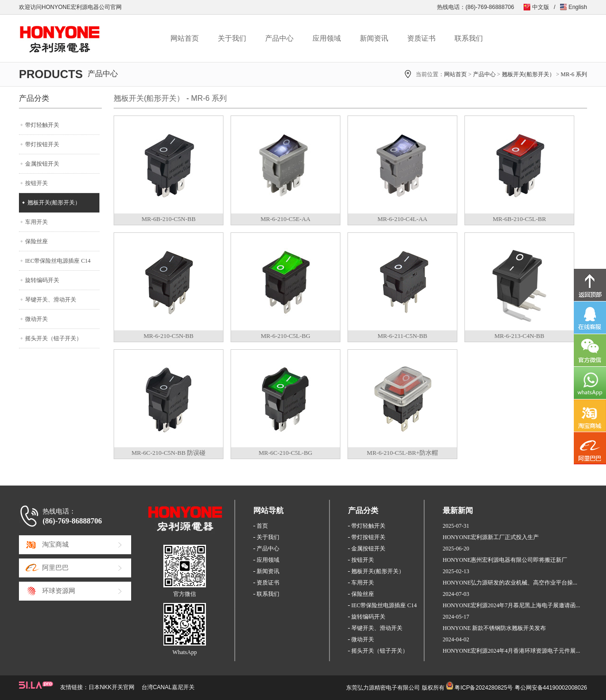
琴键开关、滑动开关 (51, 300)
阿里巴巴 (55, 568)
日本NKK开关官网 (111, 687)
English (578, 7)
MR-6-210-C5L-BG (286, 336)
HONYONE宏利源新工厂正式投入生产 (491, 537)
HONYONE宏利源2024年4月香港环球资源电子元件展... (511, 651)
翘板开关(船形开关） (528, 74)
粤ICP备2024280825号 (484, 688)
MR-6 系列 (574, 74)
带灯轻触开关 (42, 125)
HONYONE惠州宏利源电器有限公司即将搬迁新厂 (505, 560)
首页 (262, 526)
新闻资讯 (374, 38)
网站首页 (185, 38)
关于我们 (232, 38)
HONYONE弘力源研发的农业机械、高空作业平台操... (510, 583)
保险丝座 (36, 241)
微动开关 (36, 319)
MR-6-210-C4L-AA (402, 219)
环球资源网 (59, 591)
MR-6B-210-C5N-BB (169, 219)
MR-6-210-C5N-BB (168, 336)
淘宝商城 (55, 545)
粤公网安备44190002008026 (551, 688)
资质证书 (421, 38)
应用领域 (327, 38)
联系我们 (469, 38)
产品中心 (279, 38)
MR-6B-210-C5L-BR (520, 219)
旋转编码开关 (42, 280)
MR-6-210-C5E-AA (285, 219)
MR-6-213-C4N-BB (519, 336)
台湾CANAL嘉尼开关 (168, 687)
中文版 (541, 7)
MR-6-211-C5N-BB (403, 336)
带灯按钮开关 (42, 144)
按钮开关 (36, 183)
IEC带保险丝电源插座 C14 (58, 261)
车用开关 (36, 222)
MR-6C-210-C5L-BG (285, 453)
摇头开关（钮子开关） (53, 338)
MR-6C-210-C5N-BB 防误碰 (169, 453)
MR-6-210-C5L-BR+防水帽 (402, 453)
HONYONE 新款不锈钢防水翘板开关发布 (494, 628)
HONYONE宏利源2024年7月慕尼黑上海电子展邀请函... (511, 605)
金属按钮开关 (42, 164)
